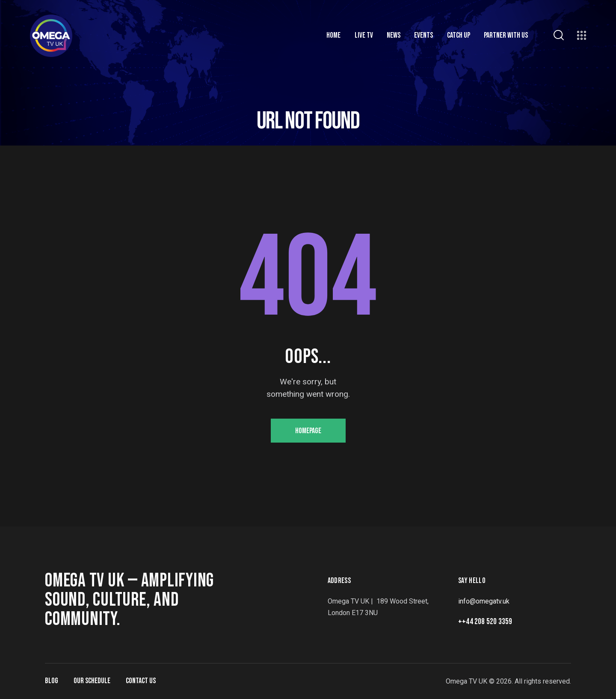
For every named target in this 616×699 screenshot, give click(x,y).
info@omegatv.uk (484, 601)
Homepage (308, 431)
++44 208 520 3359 (485, 622)
